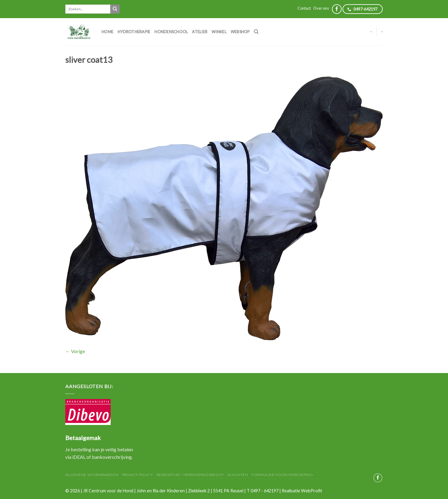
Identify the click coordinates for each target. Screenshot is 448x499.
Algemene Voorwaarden (92, 475)
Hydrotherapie (134, 32)
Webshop (240, 32)
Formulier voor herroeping (282, 475)
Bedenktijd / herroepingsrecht (190, 475)
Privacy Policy (138, 475)
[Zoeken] (256, 32)
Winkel (219, 32)
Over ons (321, 8)
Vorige (75, 351)
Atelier (200, 32)
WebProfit (312, 491)
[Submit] (115, 9)
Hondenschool (171, 32)
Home (107, 32)
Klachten (238, 475)
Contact (304, 8)
